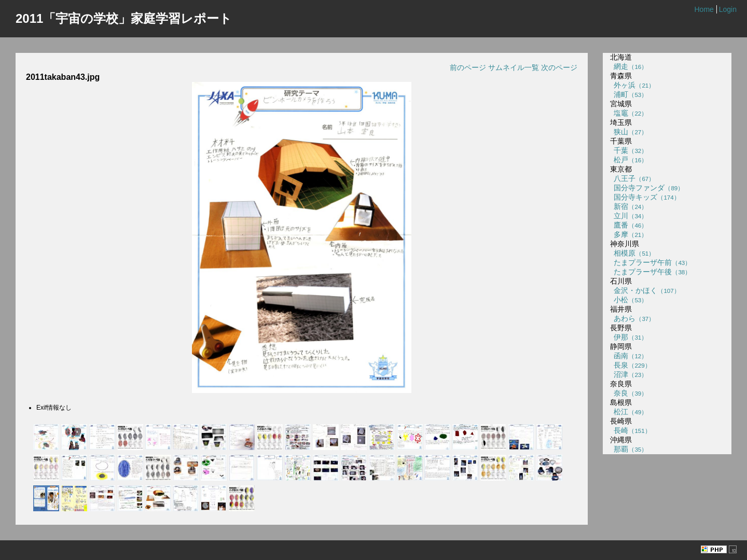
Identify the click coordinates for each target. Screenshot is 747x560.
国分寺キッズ (645, 197)
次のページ (559, 67)
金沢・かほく (645, 290)
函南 (629, 356)
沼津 (629, 374)
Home (704, 9)
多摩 (629, 234)
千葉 (629, 150)
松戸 (629, 160)
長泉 (631, 365)
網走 (629, 66)
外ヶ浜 (633, 85)
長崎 (631, 430)
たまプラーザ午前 (651, 262)
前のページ (468, 67)
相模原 (633, 253)
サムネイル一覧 (514, 67)
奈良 (629, 393)
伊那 (629, 337)
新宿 (629, 206)
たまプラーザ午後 (651, 272)
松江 (629, 412)
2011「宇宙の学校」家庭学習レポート (124, 18)
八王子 (633, 178)
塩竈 (629, 113)
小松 (629, 300)
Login (728, 9)
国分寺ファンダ (647, 188)
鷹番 (629, 225)
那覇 (629, 449)
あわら (633, 318)
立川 (629, 216)
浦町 (629, 94)
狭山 (629, 132)
